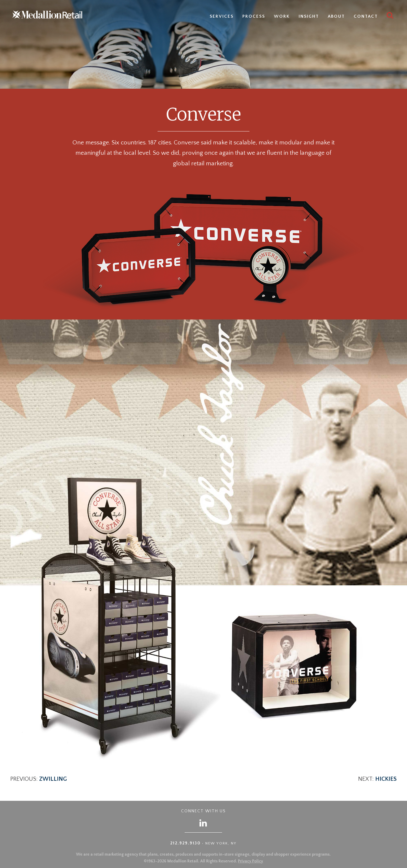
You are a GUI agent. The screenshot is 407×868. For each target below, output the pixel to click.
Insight (309, 16)
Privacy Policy (250, 861)
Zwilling (53, 779)
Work (282, 16)
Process (254, 16)
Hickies (386, 779)
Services (222, 16)
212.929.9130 (185, 843)
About (336, 16)
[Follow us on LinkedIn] (203, 823)
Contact (366, 16)
